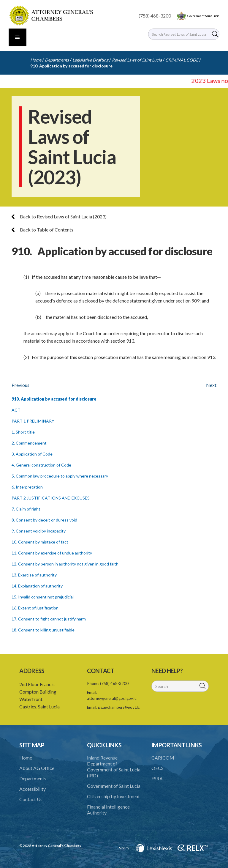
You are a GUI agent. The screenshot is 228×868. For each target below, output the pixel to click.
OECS (157, 768)
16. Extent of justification (35, 608)
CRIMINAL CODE (182, 60)
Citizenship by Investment (113, 796)
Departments (57, 60)
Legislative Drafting (90, 60)
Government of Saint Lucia (114, 786)
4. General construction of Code (41, 465)
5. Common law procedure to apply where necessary (60, 476)
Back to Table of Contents (42, 230)
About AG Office (37, 768)
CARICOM (163, 758)
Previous (20, 385)
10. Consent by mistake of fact (40, 542)
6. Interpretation (27, 487)
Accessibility (33, 789)
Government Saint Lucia (203, 16)
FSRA (157, 778)
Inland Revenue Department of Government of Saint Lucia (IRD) (114, 767)
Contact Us (31, 799)
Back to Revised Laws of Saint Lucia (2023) (59, 216)
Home (36, 60)
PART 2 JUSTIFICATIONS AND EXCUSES (51, 498)
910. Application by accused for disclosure (71, 66)
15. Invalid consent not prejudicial (43, 597)
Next (211, 385)
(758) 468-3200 (155, 16)
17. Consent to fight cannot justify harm (49, 619)
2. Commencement (29, 443)
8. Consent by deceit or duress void (44, 520)
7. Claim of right (26, 509)
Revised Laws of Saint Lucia (137, 60)
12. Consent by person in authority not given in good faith (65, 564)
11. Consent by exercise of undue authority (52, 553)
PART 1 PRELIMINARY (33, 421)
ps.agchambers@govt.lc (119, 707)
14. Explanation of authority (37, 586)
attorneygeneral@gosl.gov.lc (112, 698)
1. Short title (23, 432)
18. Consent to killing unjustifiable (43, 630)
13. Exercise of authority (34, 575)
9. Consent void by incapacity (39, 531)
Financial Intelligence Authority (108, 810)
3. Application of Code (32, 454)
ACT (16, 410)
